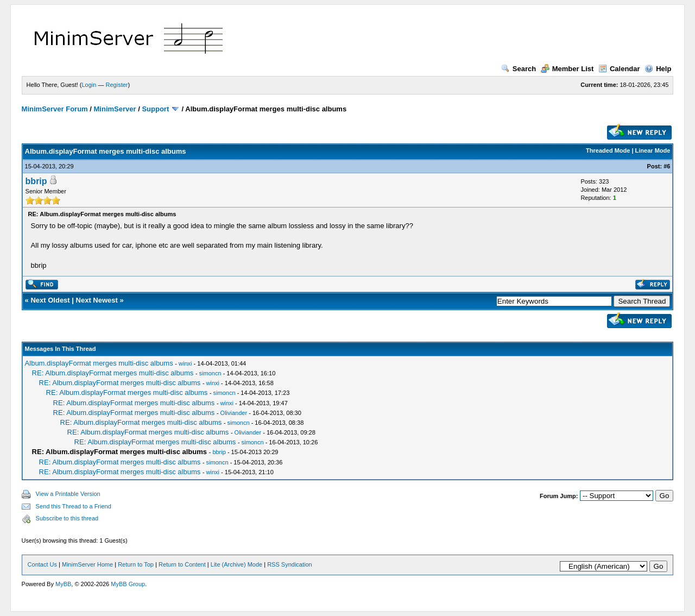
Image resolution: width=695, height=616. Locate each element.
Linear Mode (653, 150)
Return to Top (136, 564)
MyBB (63, 584)
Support (155, 109)
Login (89, 85)
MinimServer (115, 109)
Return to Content (182, 564)
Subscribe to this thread (67, 518)
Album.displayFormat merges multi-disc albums (99, 363)
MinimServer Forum (55, 109)
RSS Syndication (290, 564)
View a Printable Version (68, 494)
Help (658, 69)
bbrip (36, 181)
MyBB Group (128, 584)
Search (519, 69)
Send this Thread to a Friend (74, 506)
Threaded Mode (608, 150)
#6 (667, 166)
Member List (567, 69)
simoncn (210, 373)
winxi (185, 363)
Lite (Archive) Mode (236, 564)
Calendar (619, 69)
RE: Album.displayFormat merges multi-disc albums (113, 373)
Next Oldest (50, 300)
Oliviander (234, 413)
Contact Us (42, 564)
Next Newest (97, 300)
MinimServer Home (87, 564)
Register (117, 85)
